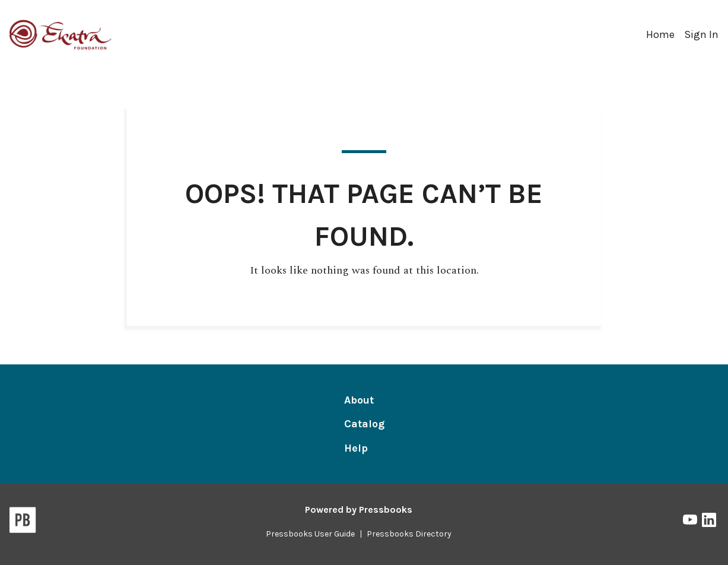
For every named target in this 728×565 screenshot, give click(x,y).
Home (660, 34)
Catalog (364, 424)
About (359, 400)
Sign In (701, 34)
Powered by (359, 510)
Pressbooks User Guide (310, 534)
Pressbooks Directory (409, 534)
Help (356, 448)
